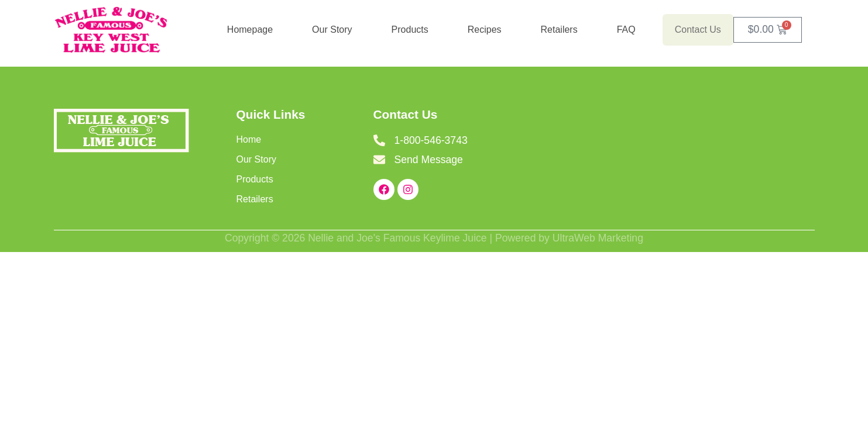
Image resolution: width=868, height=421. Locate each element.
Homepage (250, 30)
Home (249, 139)
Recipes (485, 30)
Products (410, 30)
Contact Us (698, 30)
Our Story (332, 30)
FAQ (626, 30)
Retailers (559, 30)
